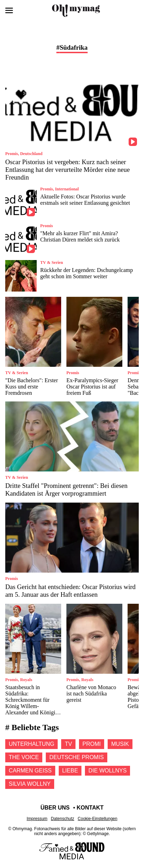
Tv (68, 744)
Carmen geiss (30, 771)
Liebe (70, 771)
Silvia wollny (30, 784)
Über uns (55, 808)
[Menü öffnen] (9, 10)
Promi (92, 744)
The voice (24, 757)
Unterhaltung (31, 744)
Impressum (37, 819)
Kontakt (90, 808)
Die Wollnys (107, 771)
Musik (120, 744)
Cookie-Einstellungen (97, 819)
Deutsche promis (77, 757)
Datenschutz (63, 819)
